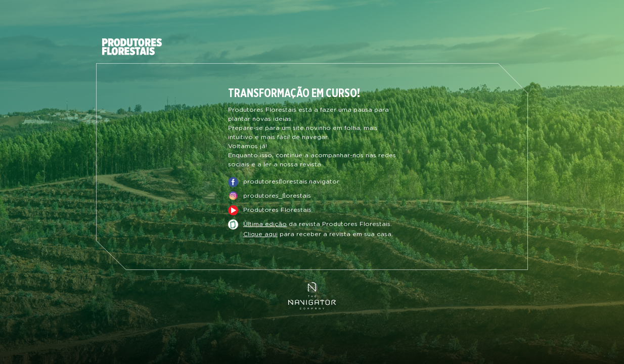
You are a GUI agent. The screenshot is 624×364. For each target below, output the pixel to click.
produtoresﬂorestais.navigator (291, 181)
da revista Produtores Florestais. (318, 224)
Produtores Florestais (277, 210)
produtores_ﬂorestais (277, 196)
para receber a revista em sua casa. (318, 234)
